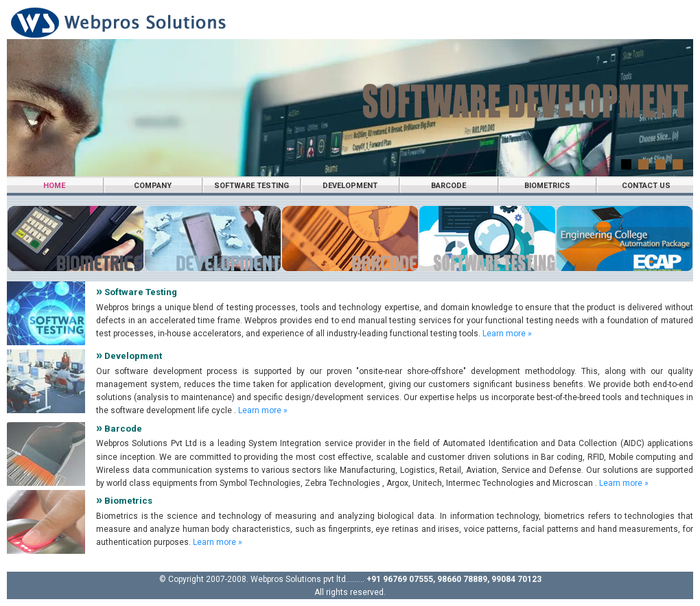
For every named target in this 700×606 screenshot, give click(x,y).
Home (54, 186)
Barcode (448, 186)
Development (350, 186)
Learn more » (507, 334)
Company (153, 186)
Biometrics (547, 186)
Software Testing (252, 186)
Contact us (646, 186)
